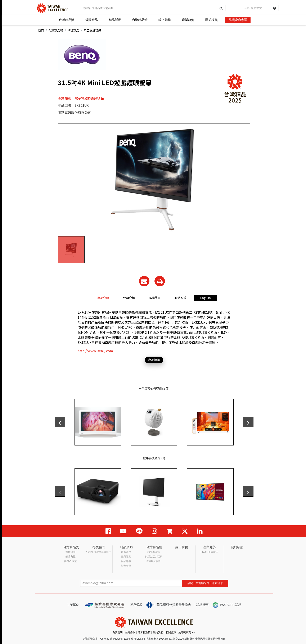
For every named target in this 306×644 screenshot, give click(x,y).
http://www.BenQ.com (95, 351)
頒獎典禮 (71, 557)
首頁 (41, 30)
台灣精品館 (140, 20)
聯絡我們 (158, 632)
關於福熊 (211, 20)
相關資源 (171, 632)
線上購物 (165, 20)
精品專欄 (126, 561)
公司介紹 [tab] (129, 298)
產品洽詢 (154, 360)
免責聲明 (118, 632)
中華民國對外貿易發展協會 (169, 605)
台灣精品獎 (67, 20)
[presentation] (60, 422)
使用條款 (130, 632)
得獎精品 (91, 20)
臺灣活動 (126, 557)
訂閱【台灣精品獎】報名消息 (205, 583)
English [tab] (206, 298)
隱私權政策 (144, 632)
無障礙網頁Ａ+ (187, 632)
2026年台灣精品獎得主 (98, 552)
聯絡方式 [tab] (180, 298)
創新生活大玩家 (154, 557)
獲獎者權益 (71, 561)
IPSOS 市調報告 (209, 552)
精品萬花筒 (154, 552)
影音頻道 (126, 566)
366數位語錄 (154, 561)
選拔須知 (71, 552)
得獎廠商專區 (238, 20)
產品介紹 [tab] (103, 298)
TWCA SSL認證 (227, 605)
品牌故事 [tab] (155, 298)
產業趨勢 (188, 20)
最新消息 (126, 552)
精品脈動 (115, 20)
